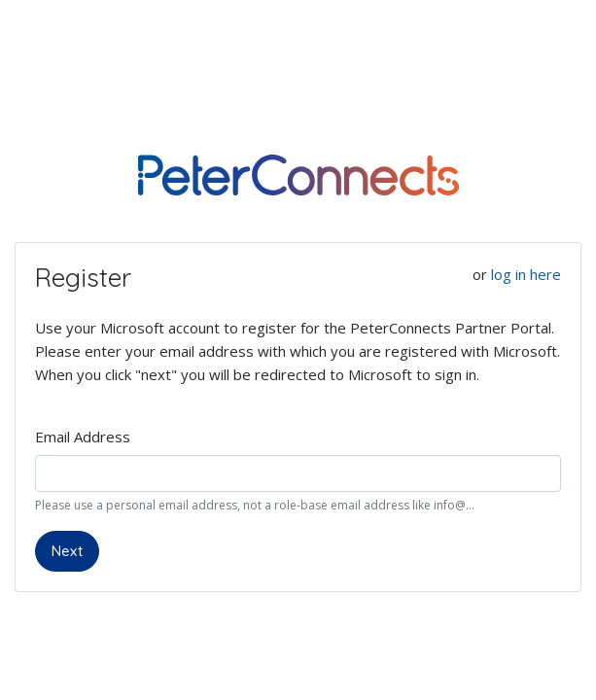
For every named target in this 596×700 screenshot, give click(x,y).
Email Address (83, 437)
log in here (526, 274)
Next (67, 551)
